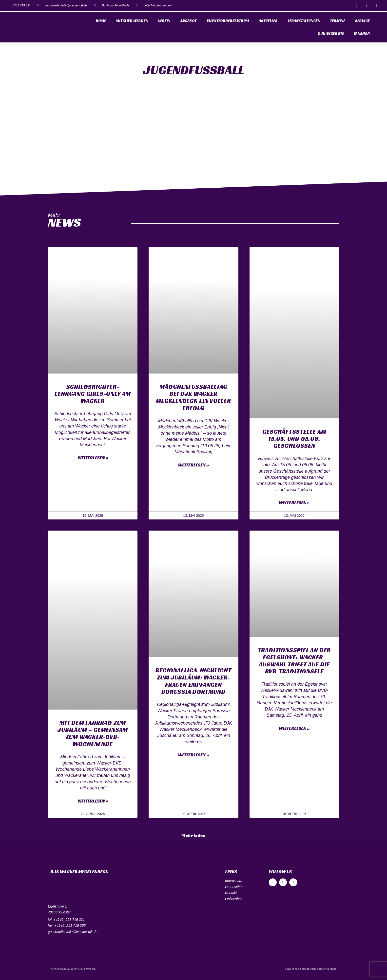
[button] (194, 835)
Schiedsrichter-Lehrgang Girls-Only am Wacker (93, 394)
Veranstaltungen (304, 21)
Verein (164, 21)
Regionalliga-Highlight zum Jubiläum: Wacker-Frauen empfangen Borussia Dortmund (193, 681)
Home (101, 21)
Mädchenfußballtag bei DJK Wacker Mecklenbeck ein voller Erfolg (193, 397)
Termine (338, 21)
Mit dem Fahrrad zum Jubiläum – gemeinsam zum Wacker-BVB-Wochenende (93, 733)
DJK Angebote (331, 33)
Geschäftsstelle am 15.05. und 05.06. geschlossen (294, 439)
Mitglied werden (132, 21)
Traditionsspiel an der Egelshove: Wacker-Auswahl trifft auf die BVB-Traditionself (294, 661)
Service (362, 21)
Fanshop (362, 33)
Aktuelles (268, 21)
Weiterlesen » (93, 458)
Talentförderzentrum (228, 21)
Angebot (188, 21)
